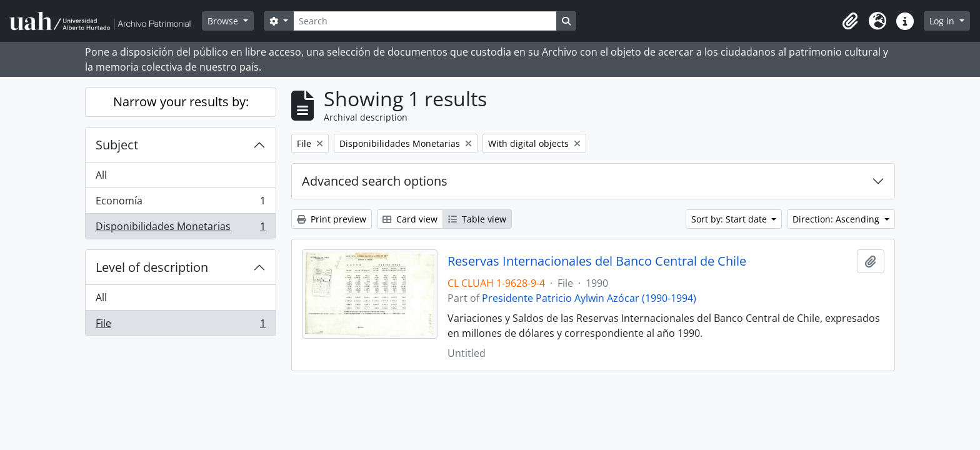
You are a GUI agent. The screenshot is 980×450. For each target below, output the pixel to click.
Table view (477, 219)
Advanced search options (375, 181)
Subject (117, 145)
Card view (410, 219)
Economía (180, 203)
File (180, 326)
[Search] (425, 21)
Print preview (332, 219)
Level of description (152, 267)
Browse (224, 21)
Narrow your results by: (181, 102)
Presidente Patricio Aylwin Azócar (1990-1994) (589, 298)
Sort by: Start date (730, 219)
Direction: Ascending (837, 219)
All (101, 175)
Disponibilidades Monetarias (180, 229)
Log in (943, 21)
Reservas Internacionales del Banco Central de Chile (597, 261)
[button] (850, 21)
